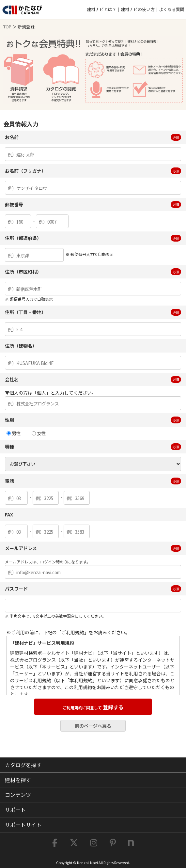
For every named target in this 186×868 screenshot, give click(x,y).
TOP (7, 27)
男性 (14, 433)
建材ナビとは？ (102, 9)
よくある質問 (172, 9)
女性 (39, 433)
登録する (93, 707)
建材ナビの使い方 (138, 9)
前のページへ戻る (93, 726)
